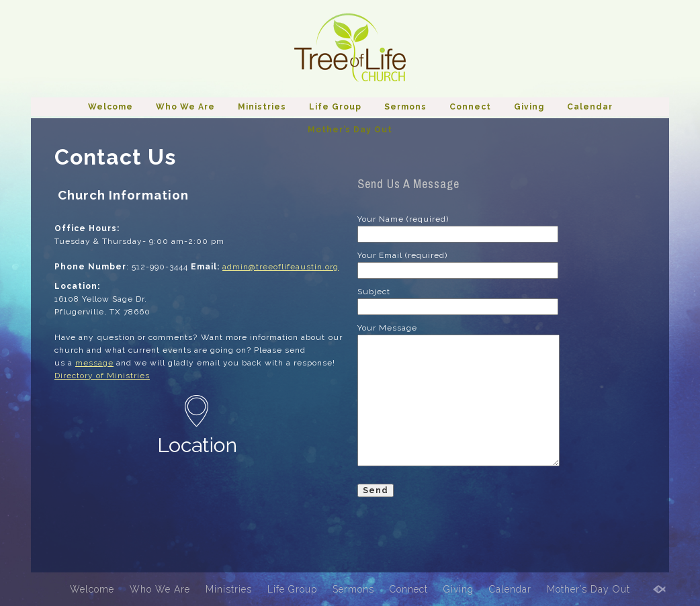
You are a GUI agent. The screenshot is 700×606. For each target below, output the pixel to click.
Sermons (405, 107)
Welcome (111, 107)
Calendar (590, 107)
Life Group (335, 107)
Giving (529, 107)
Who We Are (185, 107)
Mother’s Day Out (350, 130)
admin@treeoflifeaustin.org (280, 267)
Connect (470, 107)
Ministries (262, 107)
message (94, 363)
